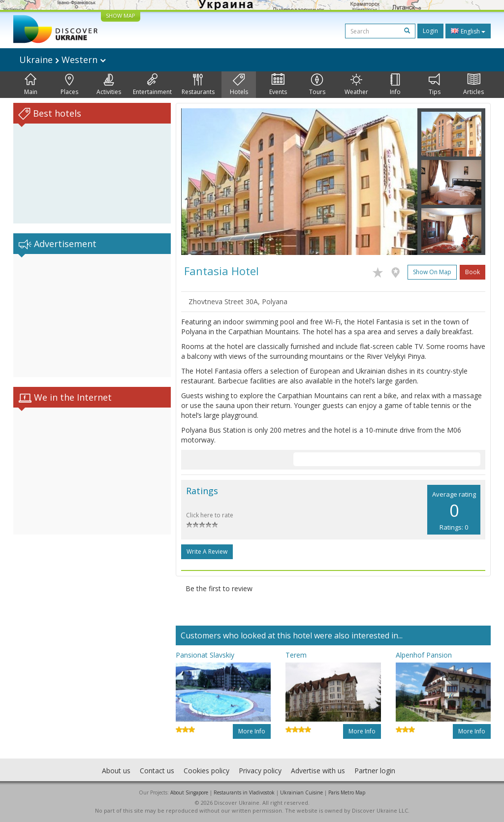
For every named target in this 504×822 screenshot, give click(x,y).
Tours (317, 85)
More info (252, 731)
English (468, 31)
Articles (473, 85)
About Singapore (189, 792)
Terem (296, 655)
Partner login (375, 771)
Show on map (432, 272)
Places (69, 85)
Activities (109, 85)
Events (278, 85)
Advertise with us (318, 771)
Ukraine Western (63, 60)
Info (395, 85)
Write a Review (207, 552)
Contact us (157, 771)
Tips (435, 85)
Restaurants (198, 85)
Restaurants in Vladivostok (244, 792)
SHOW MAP (121, 16)
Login (430, 31)
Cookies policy (206, 771)
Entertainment (152, 85)
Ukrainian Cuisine (301, 792)
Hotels (239, 85)
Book (472, 272)
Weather (356, 85)
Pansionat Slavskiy (205, 655)
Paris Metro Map (347, 792)
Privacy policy (260, 771)
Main (31, 85)
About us (116, 771)
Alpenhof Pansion (424, 655)
